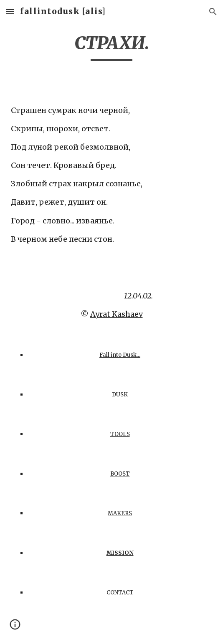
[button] (10, 11)
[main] (111, 47)
